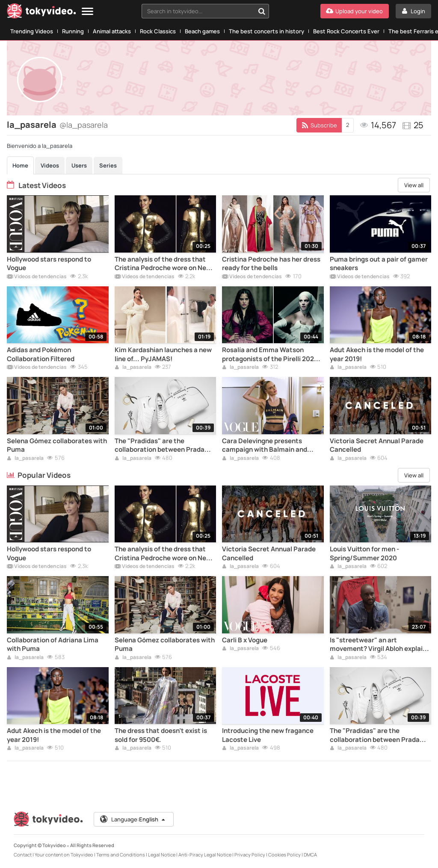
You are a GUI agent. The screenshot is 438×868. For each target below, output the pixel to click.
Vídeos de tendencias (37, 277)
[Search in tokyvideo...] (262, 11)
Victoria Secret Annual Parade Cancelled (377, 445)
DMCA (310, 855)
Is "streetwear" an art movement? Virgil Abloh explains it (380, 645)
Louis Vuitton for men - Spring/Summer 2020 (364, 553)
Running (73, 31)
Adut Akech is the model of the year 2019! (377, 354)
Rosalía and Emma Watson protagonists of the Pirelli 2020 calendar (270, 355)
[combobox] (205, 11)
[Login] (413, 11)
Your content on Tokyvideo (64, 855)
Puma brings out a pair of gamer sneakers (379, 264)
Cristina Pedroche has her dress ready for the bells (271, 264)
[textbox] (198, 11)
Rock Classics (158, 31)
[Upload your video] (355, 11)
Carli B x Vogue (245, 640)
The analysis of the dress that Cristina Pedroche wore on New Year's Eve (163, 264)
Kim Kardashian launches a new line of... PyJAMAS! (163, 354)
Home (20, 165)
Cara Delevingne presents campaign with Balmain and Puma (265, 446)
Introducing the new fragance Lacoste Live (268, 735)
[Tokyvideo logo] (41, 13)
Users (79, 165)
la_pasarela (133, 368)
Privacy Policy (250, 855)
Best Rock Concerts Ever (346, 31)
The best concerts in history (266, 31)
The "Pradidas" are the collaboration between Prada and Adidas (160, 446)
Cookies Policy (284, 855)
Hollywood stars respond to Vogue (49, 264)
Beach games (202, 31)
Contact (23, 855)
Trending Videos (32, 31)
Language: (133, 819)
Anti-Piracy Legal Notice (205, 855)
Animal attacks (112, 31)
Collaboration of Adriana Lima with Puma (53, 644)
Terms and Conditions (121, 855)
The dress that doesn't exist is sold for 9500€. (161, 735)
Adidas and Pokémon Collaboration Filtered (41, 354)
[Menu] (87, 12)
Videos (50, 165)
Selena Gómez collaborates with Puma (57, 445)
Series (108, 165)
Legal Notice (162, 855)
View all (414, 185)
